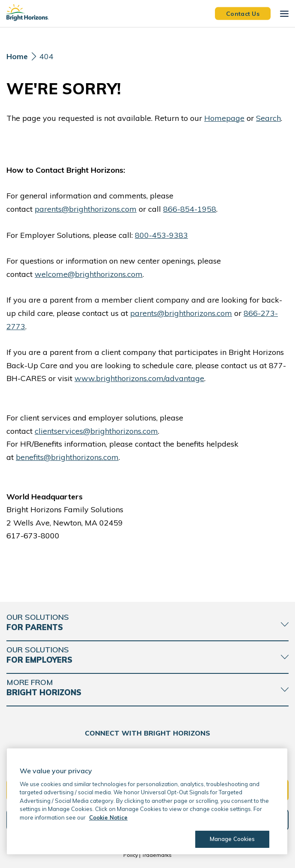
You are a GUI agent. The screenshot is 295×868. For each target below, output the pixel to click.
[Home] (17, 59)
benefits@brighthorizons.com (67, 457)
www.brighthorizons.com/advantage (139, 378)
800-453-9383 (161, 235)
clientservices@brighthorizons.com (96, 431)
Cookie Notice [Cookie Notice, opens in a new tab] (108, 817)
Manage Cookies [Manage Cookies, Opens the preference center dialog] (231, 839)
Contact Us (243, 13)
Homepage (224, 118)
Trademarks (157, 855)
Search (268, 118)
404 (46, 56)
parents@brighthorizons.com (86, 209)
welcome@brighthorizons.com (89, 274)
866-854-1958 (190, 209)
